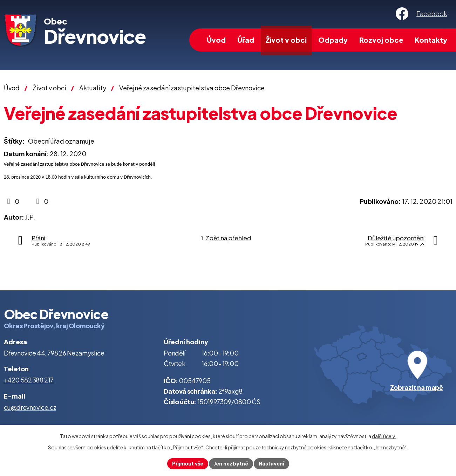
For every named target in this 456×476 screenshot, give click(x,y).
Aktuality (93, 88)
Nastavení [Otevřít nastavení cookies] (271, 463)
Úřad (246, 40)
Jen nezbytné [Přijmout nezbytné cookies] (231, 463)
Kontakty (431, 40)
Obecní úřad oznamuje (61, 141)
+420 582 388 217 (29, 380)
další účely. (384, 436)
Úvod (216, 40)
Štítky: (14, 141)
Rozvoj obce (381, 40)
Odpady (333, 40)
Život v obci (286, 40)
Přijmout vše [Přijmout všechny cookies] (188, 463)
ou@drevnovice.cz (30, 407)
